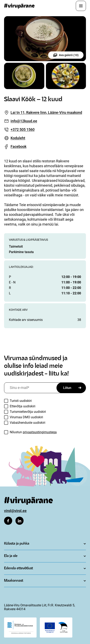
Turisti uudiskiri (21, 401)
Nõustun (33, 432)
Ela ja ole (11, 556)
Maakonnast (14, 581)
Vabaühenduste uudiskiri (28, 423)
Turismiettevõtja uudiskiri (28, 412)
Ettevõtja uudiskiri (23, 406)
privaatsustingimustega (40, 432)
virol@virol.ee (15, 511)
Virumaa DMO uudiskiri (26, 417)
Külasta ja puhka (17, 544)
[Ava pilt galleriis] (45, 39)
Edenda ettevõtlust (18, 568)
